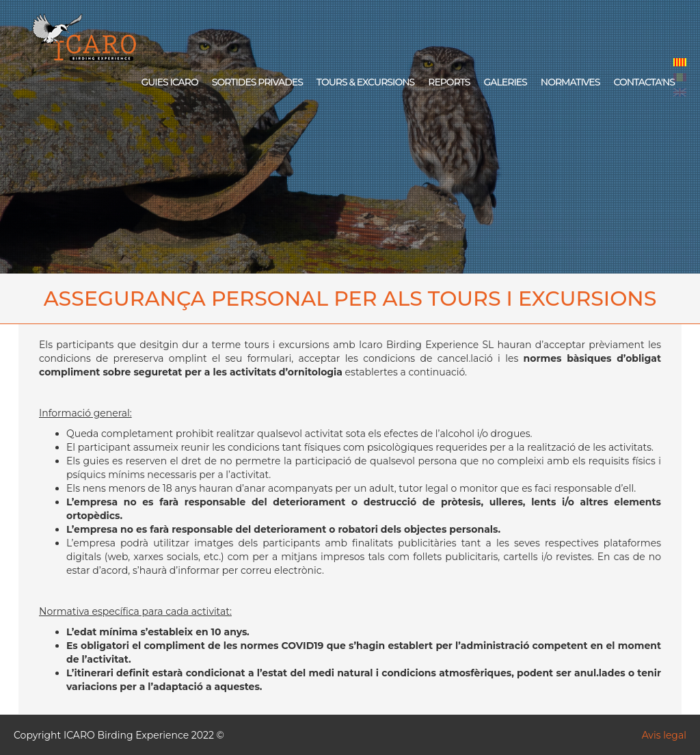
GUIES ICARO (169, 82)
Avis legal (664, 735)
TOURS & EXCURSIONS (365, 82)
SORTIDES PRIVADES (257, 82)
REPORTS (449, 82)
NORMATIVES (570, 82)
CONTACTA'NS (644, 82)
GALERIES (505, 82)
